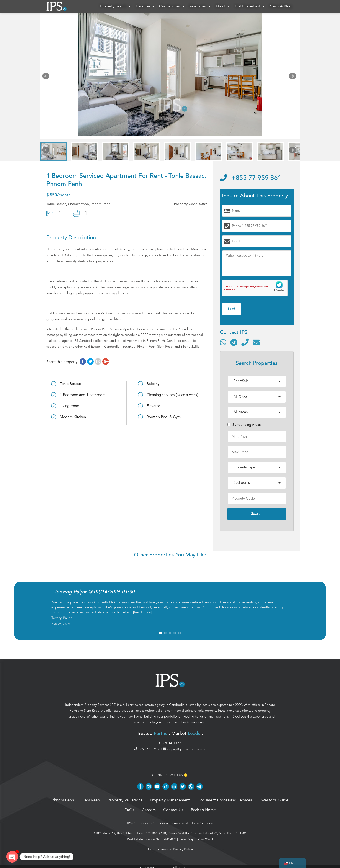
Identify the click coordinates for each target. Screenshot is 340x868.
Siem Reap (92, 711)
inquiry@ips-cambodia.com (185, 749)
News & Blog (280, 6)
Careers (149, 810)
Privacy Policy (183, 849)
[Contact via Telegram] (234, 342)
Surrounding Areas (244, 425)
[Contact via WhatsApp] (223, 342)
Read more (142, 612)
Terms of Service (159, 849)
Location (145, 7)
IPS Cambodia (137, 823)
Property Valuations (125, 800)
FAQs (129, 810)
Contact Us (173, 810)
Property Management (170, 800)
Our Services (172, 7)
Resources (200, 7)
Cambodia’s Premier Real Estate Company (182, 823)
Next (293, 77)
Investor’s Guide (274, 800)
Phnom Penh (63, 800)
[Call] (245, 342)
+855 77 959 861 (251, 178)
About (223, 7)
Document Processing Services (225, 800)
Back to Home (203, 810)
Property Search (116, 7)
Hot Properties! (250, 7)
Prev (47, 77)
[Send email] (256, 342)
